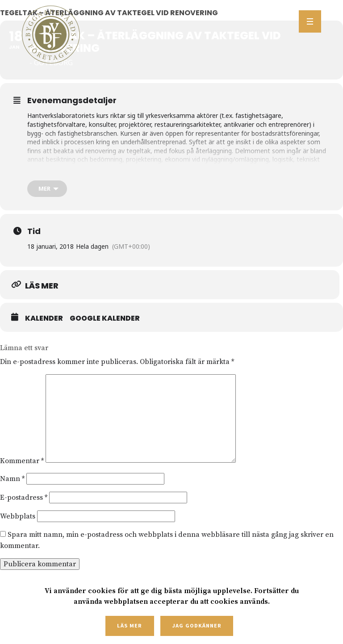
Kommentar (22, 460)
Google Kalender (105, 318)
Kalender (44, 318)
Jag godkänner (197, 625)
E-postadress (24, 498)
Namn (12, 479)
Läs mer (130, 625)
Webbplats (18, 516)
